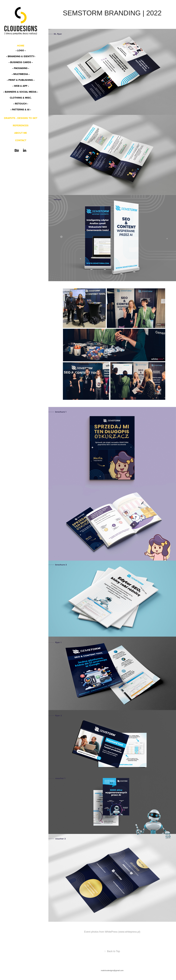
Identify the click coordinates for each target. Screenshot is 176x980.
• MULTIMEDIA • (21, 74)
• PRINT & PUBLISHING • (21, 80)
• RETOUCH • (21, 104)
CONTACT (21, 140)
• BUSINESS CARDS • (21, 62)
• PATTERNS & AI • (21, 110)
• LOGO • (21, 50)
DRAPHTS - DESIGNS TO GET (21, 118)
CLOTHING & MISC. (21, 98)
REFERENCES (21, 125)
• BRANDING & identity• (21, 56)
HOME (21, 46)
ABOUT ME (21, 133)
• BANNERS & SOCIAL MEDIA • (21, 92)
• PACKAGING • (21, 68)
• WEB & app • (21, 86)
